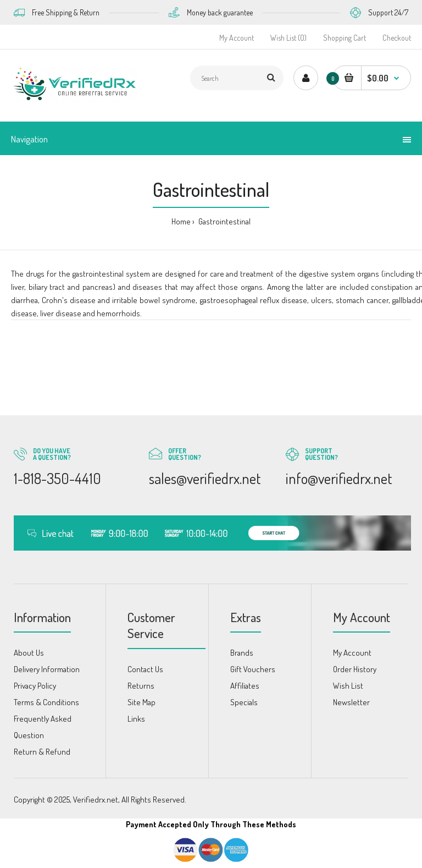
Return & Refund (42, 752)
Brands (242, 653)
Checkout (397, 38)
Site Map (141, 702)
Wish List (348, 686)
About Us (29, 653)
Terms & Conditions (46, 702)
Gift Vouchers (253, 669)
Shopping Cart (345, 38)
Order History (355, 669)
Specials (244, 702)
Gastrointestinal (224, 221)
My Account (237, 38)
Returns (141, 686)
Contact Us (145, 669)
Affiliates (245, 686)
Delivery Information (47, 669)
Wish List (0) (288, 38)
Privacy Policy (35, 686)
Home (181, 221)
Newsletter (351, 702)
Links (136, 719)
